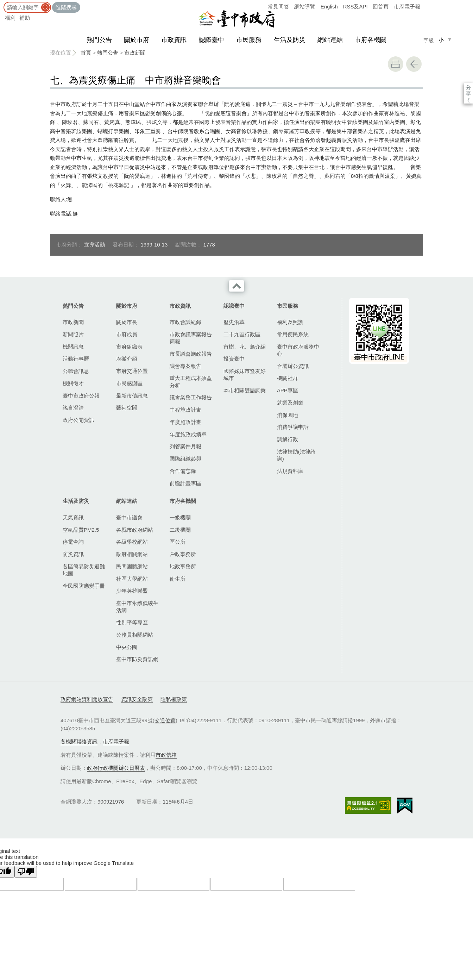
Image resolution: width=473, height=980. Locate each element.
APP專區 (288, 390)
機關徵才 (73, 383)
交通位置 (165, 720)
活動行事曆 (76, 359)
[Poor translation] (26, 872)
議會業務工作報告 (191, 397)
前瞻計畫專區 (185, 483)
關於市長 (127, 322)
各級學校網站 (132, 542)
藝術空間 (127, 408)
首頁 (86, 53)
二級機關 (180, 530)
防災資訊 (73, 554)
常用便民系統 (293, 334)
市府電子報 (407, 7)
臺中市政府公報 (81, 396)
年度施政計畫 (185, 422)
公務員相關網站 (135, 635)
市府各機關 (371, 40)
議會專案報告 (185, 366)
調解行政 (288, 439)
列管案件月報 (185, 446)
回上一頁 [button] (414, 64)
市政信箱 (166, 755)
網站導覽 (305, 7)
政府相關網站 (132, 554)
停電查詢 (73, 542)
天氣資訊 (73, 517)
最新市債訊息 (132, 396)
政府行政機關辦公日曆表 (116, 768)
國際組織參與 (185, 459)
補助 (25, 18)
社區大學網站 (132, 579)
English (329, 7)
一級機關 (180, 517)
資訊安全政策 (137, 699)
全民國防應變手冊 (84, 586)
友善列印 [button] (396, 64)
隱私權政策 (174, 699)
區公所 (178, 542)
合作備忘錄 (183, 471)
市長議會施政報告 (191, 354)
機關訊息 (73, 347)
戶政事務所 (183, 554)
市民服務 (249, 40)
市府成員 (127, 334)
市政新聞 (135, 53)
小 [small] (441, 40)
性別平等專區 (132, 622)
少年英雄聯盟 (132, 591)
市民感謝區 (129, 383)
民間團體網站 (132, 566)
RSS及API (355, 7)
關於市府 (137, 40)
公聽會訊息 (76, 371)
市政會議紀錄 (185, 322)
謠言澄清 (73, 408)
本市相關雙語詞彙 (245, 390)
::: (2, 3)
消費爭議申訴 (293, 427)
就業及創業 (290, 403)
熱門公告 (99, 40)
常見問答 (278, 7)
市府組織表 (129, 347)
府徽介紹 (127, 359)
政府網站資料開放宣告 (87, 699)
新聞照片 (73, 334)
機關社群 (288, 378)
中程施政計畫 (185, 410)
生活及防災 (290, 40)
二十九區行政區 (242, 334)
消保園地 (288, 415)
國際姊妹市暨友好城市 (245, 374)
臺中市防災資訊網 (137, 659)
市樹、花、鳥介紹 (245, 347)
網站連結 (330, 40)
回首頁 (381, 7)
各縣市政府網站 (135, 530)
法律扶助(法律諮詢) (296, 455)
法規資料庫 (290, 471)
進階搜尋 (66, 7)
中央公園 (127, 647)
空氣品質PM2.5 (81, 530)
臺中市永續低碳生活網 (137, 607)
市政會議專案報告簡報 (191, 338)
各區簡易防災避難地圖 (84, 570)
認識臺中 (212, 40)
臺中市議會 (129, 517)
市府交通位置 (132, 371)
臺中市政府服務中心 (298, 350)
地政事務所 (183, 566)
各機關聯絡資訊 (79, 741)
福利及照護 (290, 322)
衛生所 (178, 579)
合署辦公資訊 (293, 366)
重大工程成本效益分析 (191, 382)
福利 (10, 18)
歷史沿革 (234, 322)
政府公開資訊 (78, 420)
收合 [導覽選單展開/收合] (237, 286)
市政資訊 (174, 40)
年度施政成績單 (188, 434)
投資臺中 (234, 359)
